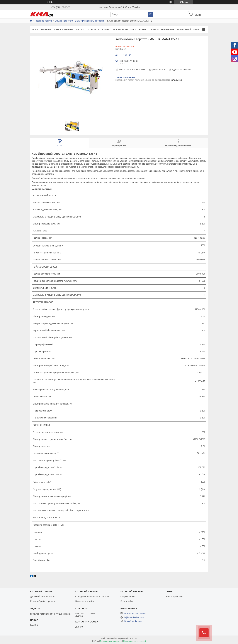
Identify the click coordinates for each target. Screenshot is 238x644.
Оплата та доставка (124, 30)
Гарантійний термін (188, 30)
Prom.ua (133, 638)
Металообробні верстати (42, 601)
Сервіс (106, 30)
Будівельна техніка (85, 601)
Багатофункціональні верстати (90, 21)
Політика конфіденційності (134, 641)
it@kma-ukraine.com (134, 618)
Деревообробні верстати (42, 597)
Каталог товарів (64, 30)
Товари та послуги (43, 21)
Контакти (94, 30)
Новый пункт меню (175, 597)
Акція (35, 30)
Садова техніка (128, 597)
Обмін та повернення (162, 30)
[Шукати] (150, 14)
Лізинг (143, 30)
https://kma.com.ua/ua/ (135, 614)
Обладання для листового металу (92, 597)
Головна (46, 30)
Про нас (81, 30)
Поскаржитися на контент (111, 641)
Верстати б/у (127, 601)
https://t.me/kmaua (133, 621)
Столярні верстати (64, 21)
